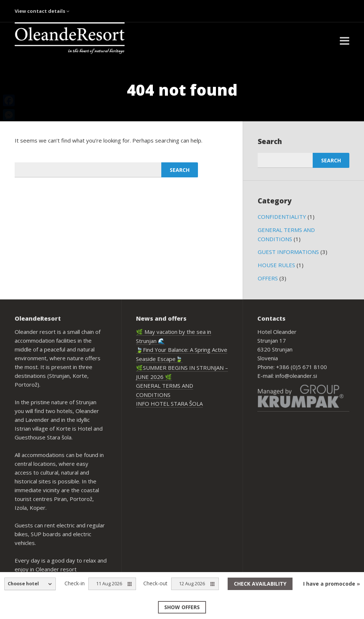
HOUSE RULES (276, 265)
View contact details (42, 11)
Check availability (260, 584)
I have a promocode (332, 584)
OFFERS (268, 278)
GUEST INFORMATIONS (288, 252)
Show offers (182, 607)
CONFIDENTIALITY (282, 217)
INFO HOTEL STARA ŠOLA (169, 404)
